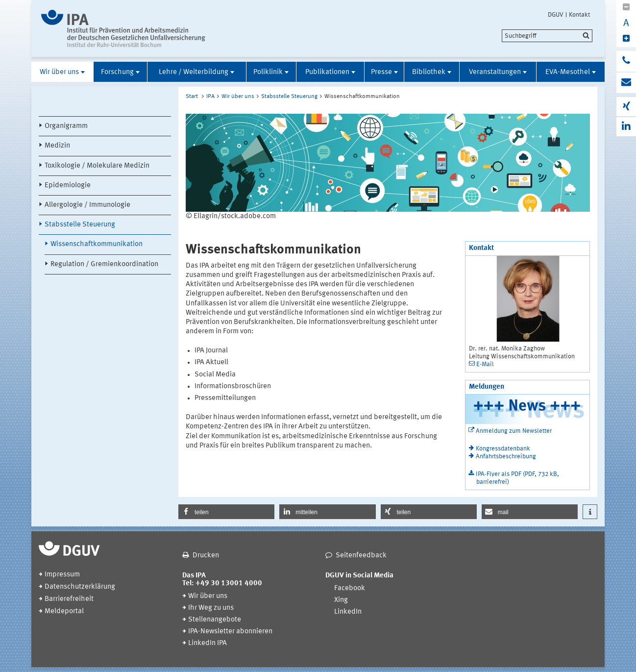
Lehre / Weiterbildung (194, 72)
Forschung (117, 72)
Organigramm (66, 126)
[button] (226, 512)
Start (192, 97)
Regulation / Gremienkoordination (104, 264)
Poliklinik (268, 72)
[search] (547, 36)
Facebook (350, 588)
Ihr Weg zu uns (211, 608)
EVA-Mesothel (568, 72)
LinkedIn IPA (208, 643)
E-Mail (485, 364)
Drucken (206, 556)
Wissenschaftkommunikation (97, 244)
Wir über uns (59, 72)
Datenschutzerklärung (80, 587)
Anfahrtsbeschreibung (506, 457)
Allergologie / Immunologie (87, 205)
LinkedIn (348, 612)
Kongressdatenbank (503, 449)
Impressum (62, 575)
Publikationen (327, 72)
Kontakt (579, 15)
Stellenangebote (215, 620)
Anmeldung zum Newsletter (514, 431)
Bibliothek (429, 72)
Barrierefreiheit (69, 599)
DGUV (556, 15)
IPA (210, 97)
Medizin (57, 146)
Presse (381, 72)
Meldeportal (64, 611)
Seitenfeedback (361, 556)
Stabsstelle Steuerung (80, 225)
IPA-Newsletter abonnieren (230, 632)
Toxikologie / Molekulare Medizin (97, 166)
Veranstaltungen (495, 72)
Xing (341, 600)
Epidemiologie (68, 186)
